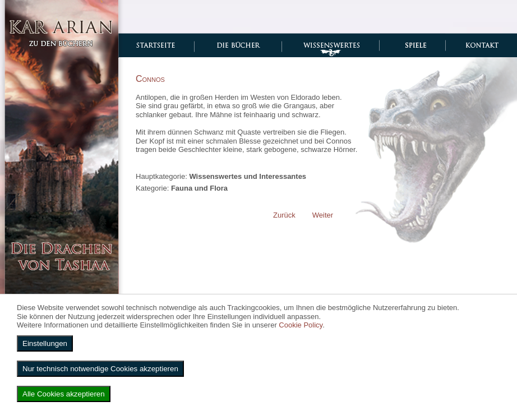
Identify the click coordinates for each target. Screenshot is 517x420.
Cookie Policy (301, 325)
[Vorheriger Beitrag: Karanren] (284, 215)
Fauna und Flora (199, 188)
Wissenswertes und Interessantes (248, 176)
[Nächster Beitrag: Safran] (323, 215)
